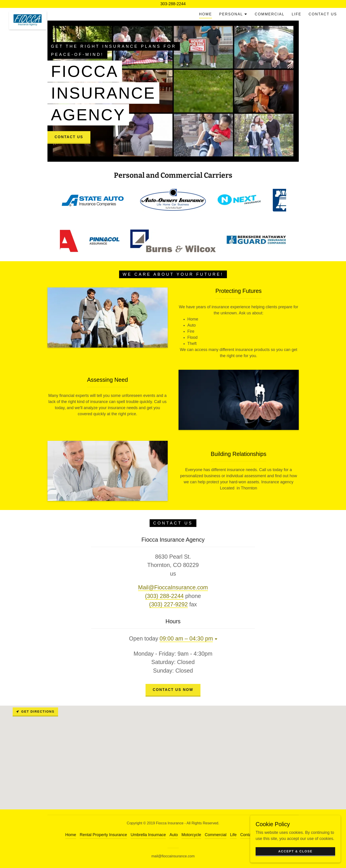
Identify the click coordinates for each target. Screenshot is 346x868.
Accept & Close (295, 851)
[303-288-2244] (173, 4)
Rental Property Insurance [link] (103, 835)
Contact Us (69, 137)
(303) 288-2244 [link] (164, 596)
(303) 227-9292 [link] (168, 604)
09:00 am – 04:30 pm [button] (186, 638)
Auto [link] (174, 835)
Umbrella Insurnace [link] (148, 835)
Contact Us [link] (323, 14)
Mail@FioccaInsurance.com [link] (173, 587)
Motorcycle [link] (191, 835)
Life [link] (297, 14)
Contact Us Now (173, 690)
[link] (28, 13)
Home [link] (206, 14)
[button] (233, 14)
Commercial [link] (270, 14)
